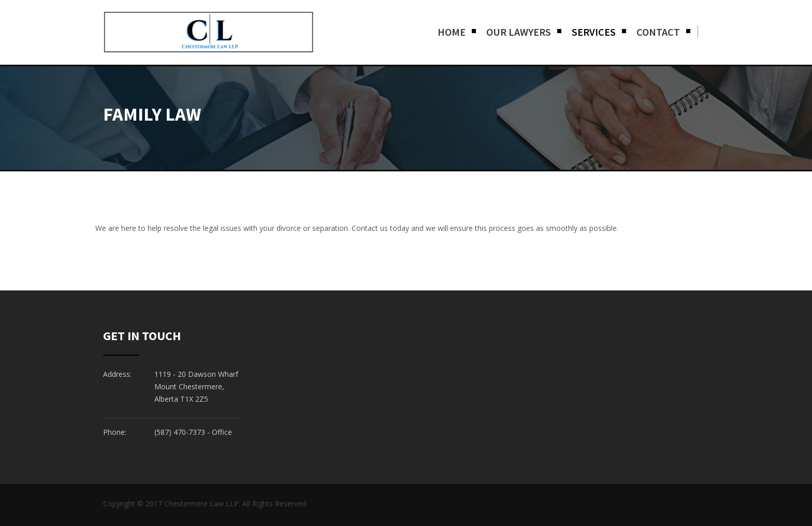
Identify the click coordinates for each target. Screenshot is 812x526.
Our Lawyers (519, 32)
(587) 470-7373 (180, 432)
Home (452, 32)
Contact (658, 32)
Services (594, 32)
